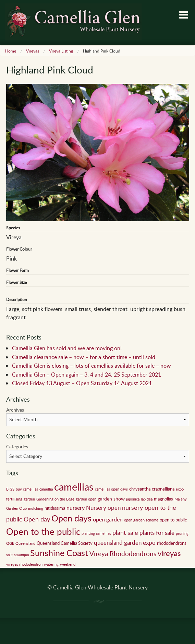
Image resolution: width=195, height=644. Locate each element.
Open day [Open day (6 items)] (37, 519)
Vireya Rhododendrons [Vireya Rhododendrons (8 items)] (123, 554)
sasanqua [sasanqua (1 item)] (21, 555)
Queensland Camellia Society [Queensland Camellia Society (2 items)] (65, 543)
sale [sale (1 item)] (9, 555)
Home (11, 51)
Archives (15, 410)
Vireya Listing (61, 51)
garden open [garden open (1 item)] (86, 499)
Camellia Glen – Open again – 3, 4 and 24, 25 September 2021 (87, 375)
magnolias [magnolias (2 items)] (163, 499)
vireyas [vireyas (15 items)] (169, 553)
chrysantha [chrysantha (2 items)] (140, 489)
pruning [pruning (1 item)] (182, 533)
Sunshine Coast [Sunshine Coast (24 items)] (59, 553)
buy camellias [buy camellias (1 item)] (27, 489)
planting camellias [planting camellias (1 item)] (96, 533)
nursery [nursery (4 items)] (76, 508)
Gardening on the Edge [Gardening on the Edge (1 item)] (55, 499)
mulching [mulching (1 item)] (36, 508)
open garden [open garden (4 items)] (108, 519)
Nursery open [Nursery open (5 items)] (103, 508)
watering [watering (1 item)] (51, 564)
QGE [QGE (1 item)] (10, 543)
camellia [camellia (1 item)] (46, 489)
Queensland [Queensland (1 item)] (25, 543)
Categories (17, 446)
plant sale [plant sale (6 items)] (125, 532)
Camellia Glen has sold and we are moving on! (67, 348)
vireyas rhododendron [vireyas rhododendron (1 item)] (24, 564)
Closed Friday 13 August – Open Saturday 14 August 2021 (82, 383)
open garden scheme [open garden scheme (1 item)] (141, 520)
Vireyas (33, 51)
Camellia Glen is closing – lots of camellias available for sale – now (92, 366)
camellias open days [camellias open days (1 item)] (111, 489)
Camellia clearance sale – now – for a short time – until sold (84, 357)
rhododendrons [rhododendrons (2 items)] (172, 543)
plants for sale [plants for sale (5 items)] (157, 533)
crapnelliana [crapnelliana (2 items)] (163, 489)
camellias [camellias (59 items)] (74, 486)
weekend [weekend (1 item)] (68, 564)
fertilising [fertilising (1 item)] (14, 499)
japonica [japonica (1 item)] (133, 499)
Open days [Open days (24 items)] (71, 518)
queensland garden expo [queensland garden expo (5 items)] (125, 543)
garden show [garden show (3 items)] (111, 498)
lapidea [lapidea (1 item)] (147, 499)
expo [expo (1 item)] (180, 489)
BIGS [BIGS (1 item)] (10, 489)
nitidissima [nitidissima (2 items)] (55, 508)
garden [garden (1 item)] (29, 499)
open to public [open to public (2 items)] (173, 520)
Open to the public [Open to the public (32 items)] (43, 531)
